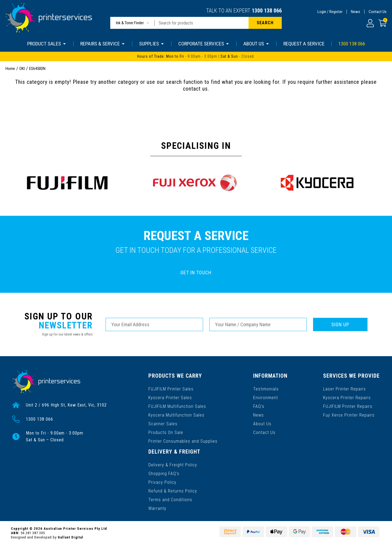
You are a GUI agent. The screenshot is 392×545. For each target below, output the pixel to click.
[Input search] (202, 23)
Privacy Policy (162, 482)
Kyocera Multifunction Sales (176, 415)
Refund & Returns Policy (173, 491)
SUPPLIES (152, 44)
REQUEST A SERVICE (304, 44)
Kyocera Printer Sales (170, 398)
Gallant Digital (71, 537)
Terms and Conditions (170, 500)
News (356, 12)
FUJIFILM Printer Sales (171, 389)
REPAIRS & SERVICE (103, 44)
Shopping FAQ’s (164, 474)
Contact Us (378, 12)
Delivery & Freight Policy (173, 465)
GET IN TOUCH (196, 272)
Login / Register (330, 12)
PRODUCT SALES (47, 44)
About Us (262, 424)
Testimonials (266, 389)
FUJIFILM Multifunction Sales (177, 406)
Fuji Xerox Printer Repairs (349, 415)
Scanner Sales (163, 424)
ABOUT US (256, 44)
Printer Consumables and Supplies (183, 441)
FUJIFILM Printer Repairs (348, 406)
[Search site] (265, 23)
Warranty (157, 508)
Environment (266, 398)
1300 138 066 (267, 11)
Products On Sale (166, 432)
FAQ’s (259, 406)
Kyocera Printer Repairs (347, 398)
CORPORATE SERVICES (204, 44)
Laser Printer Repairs (344, 389)
